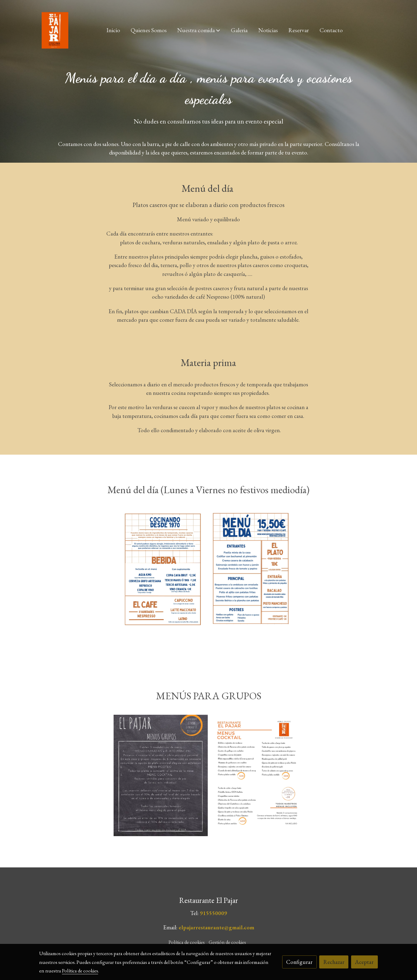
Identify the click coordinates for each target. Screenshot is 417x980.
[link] (55, 30)
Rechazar (334, 962)
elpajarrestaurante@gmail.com (216, 927)
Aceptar (364, 962)
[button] (199, 30)
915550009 (214, 913)
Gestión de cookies (227, 942)
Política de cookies (187, 942)
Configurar (299, 962)
